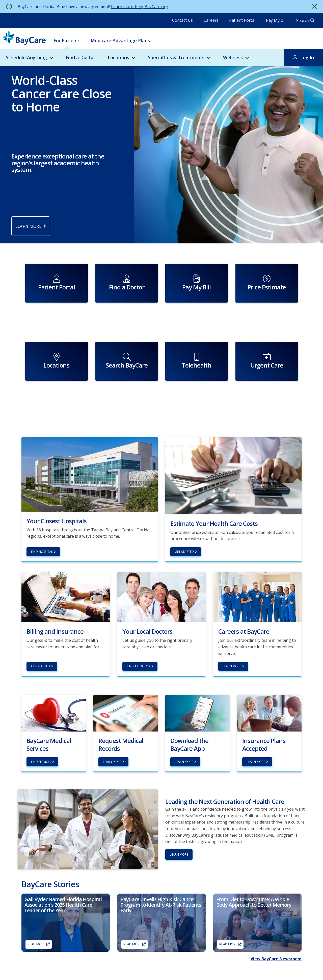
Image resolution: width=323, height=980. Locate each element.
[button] (315, 7)
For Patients (67, 40)
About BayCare (160, 973)
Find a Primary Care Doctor (41, 973)
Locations (118, 57)
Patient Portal (242, 20)
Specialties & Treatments (176, 57)
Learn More (232, 635)
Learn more (112, 730)
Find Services (41, 730)
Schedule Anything (26, 57)
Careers (211, 20)
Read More (36, 913)
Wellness (233, 57)
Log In (307, 57)
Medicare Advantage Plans (120, 40)
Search (303, 20)
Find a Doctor (80, 57)
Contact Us (182, 20)
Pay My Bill (276, 20)
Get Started (184, 520)
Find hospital (42, 520)
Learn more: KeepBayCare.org (140, 7)
